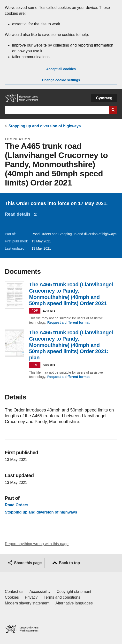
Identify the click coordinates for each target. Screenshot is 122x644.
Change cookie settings (61, 80)
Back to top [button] (69, 563)
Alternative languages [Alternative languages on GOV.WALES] (74, 603)
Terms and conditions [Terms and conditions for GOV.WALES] (62, 597)
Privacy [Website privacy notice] (31, 597)
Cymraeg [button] (104, 98)
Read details (19, 214)
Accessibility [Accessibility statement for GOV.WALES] (40, 592)
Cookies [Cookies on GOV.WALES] (12, 597)
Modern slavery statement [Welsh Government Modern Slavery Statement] (27, 603)
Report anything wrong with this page (37, 544)
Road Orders (42, 234)
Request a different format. (69, 322)
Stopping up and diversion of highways (45, 126)
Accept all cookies (61, 69)
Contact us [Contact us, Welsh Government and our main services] (14, 592)
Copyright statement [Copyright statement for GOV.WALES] (74, 592)
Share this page (28, 563)
